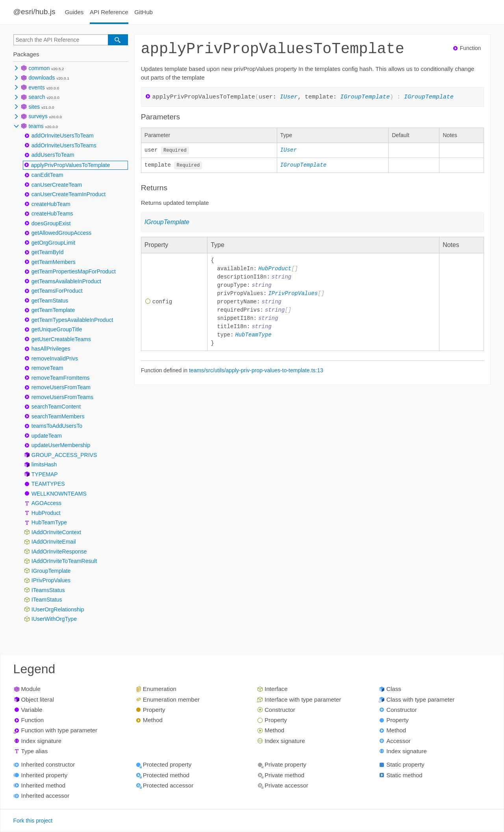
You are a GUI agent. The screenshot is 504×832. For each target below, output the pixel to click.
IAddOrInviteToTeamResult (64, 561)
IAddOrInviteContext (56, 532)
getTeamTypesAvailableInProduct (72, 320)
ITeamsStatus (48, 590)
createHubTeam (51, 204)
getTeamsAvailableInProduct (66, 281)
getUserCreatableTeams (61, 339)
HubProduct (46, 513)
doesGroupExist (51, 223)
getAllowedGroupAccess (62, 233)
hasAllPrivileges (51, 349)
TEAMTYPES (48, 484)
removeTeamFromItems (61, 378)
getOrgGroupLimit (53, 243)
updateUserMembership (61, 445)
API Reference (109, 12)
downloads (42, 78)
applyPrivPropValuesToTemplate (71, 165)
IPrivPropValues (51, 580)
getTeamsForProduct (57, 291)
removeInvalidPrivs (55, 358)
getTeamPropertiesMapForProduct (74, 271)
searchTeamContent (56, 407)
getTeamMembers (54, 262)
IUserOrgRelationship (58, 609)
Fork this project (33, 821)
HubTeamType (49, 522)
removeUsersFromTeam (61, 387)
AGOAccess (46, 503)
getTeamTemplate (53, 310)
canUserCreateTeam (57, 185)
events (36, 87)
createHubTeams (52, 214)
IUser (289, 97)
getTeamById (48, 252)
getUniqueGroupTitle (57, 329)
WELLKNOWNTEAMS (59, 494)
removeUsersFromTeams (62, 397)
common (39, 68)
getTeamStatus (50, 301)
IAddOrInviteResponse (59, 552)
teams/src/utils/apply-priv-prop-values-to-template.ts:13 (256, 370)
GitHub (144, 12)
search (37, 97)
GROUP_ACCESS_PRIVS (64, 455)
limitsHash (44, 464)
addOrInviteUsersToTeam (63, 136)
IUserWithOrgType (54, 619)
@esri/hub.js (34, 12)
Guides (74, 12)
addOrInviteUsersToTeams (64, 145)
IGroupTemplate (51, 571)
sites (34, 107)
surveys (38, 116)
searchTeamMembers (58, 416)
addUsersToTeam (53, 155)
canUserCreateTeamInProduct (69, 194)
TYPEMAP (45, 474)
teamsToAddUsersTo (57, 426)
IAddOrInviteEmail (54, 542)
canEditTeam (47, 175)
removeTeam (47, 368)
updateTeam (47, 436)
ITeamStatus (47, 600)
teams (36, 126)
